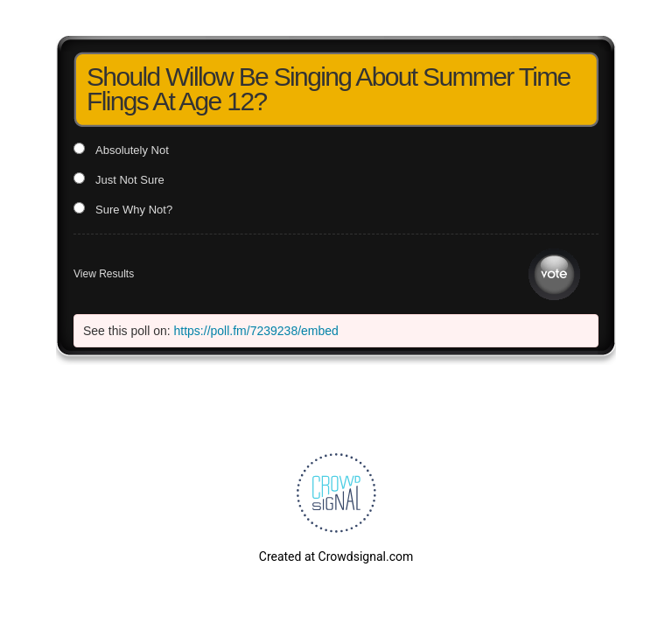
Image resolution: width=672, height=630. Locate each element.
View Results (104, 274)
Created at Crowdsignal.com (336, 556)
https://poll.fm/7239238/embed (256, 331)
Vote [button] (554, 274)
